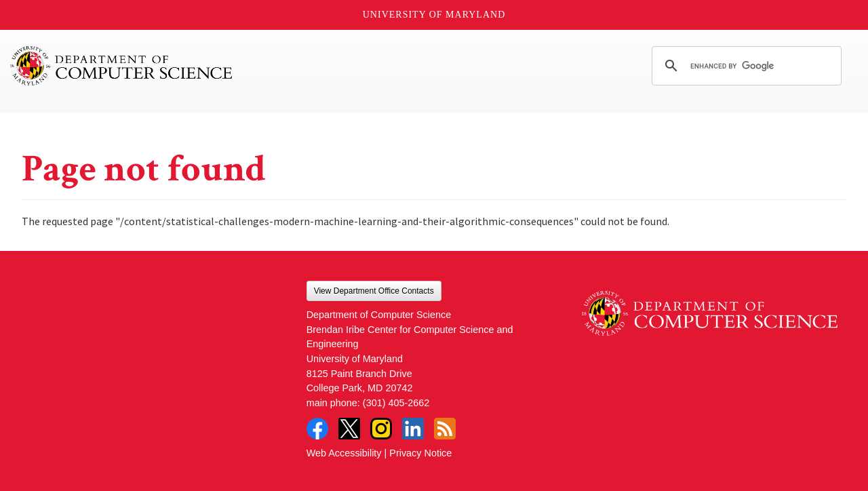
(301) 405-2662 (396, 403)
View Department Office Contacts (374, 291)
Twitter (349, 429)
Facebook (317, 429)
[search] (745, 66)
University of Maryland (434, 15)
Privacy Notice (420, 453)
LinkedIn (413, 429)
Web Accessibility (344, 453)
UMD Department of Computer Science (122, 66)
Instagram (381, 429)
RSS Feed (445, 429)
